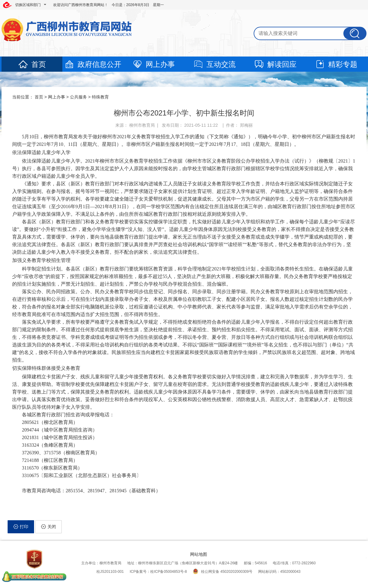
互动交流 (214, 64)
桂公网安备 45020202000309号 (223, 572)
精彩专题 (336, 64)
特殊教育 (100, 97)
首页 (32, 64)
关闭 (49, 527)
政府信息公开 (93, 64)
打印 (21, 527)
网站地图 (199, 554)
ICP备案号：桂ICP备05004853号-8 (158, 572)
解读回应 (275, 64)
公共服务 (78, 97)
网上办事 (154, 64)
